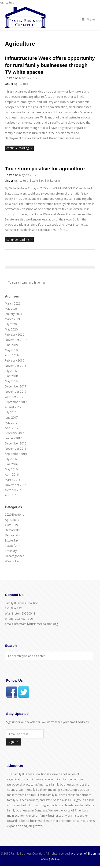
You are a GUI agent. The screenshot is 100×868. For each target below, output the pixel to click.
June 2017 (11, 418)
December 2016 (16, 443)
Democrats (12, 535)
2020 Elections (14, 515)
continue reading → (19, 148)
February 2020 (15, 335)
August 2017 (13, 407)
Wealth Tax (12, 561)
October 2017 (14, 397)
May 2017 (11, 423)
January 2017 (13, 438)
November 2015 (16, 485)
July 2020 (11, 324)
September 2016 (16, 454)
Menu (88, 19)
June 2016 (11, 464)
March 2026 (13, 304)
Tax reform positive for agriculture (45, 169)
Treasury (11, 551)
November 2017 (16, 392)
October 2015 (14, 490)
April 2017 (12, 428)
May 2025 (11, 309)
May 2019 (11, 350)
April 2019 (12, 355)
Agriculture (21, 84)
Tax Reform (52, 181)
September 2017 (16, 402)
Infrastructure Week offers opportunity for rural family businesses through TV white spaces (50, 65)
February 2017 (15, 433)
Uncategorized (15, 556)
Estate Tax (37, 181)
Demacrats (12, 530)
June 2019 (11, 345)
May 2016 (11, 469)
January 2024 (13, 314)
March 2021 (13, 319)
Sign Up (13, 742)
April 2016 (12, 475)
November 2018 (16, 366)
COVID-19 (11, 525)
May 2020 (11, 329)
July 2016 (11, 459)
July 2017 (11, 412)
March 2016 (13, 480)
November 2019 (16, 340)
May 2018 (11, 381)
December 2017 (16, 386)
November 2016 (16, 449)
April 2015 (12, 495)
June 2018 (11, 376)
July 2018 (11, 371)
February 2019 (15, 361)
